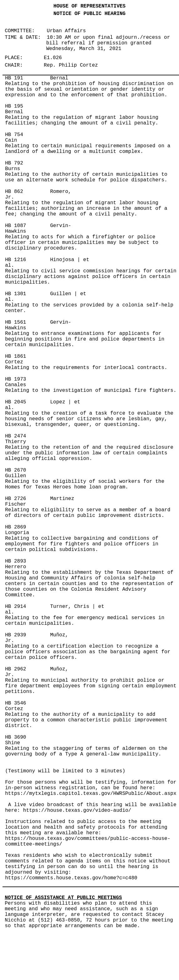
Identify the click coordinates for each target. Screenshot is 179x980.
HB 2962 (15, 669)
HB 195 (14, 106)
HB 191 (14, 78)
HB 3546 (15, 703)
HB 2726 (15, 499)
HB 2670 (15, 470)
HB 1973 (15, 379)
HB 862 (14, 192)
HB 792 (14, 163)
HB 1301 (15, 294)
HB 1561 (15, 322)
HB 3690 (15, 737)
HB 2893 (15, 561)
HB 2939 (15, 635)
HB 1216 (15, 260)
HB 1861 (15, 356)
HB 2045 (15, 402)
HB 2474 (15, 436)
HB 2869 (15, 527)
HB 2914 (15, 607)
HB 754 (14, 135)
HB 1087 (15, 226)
